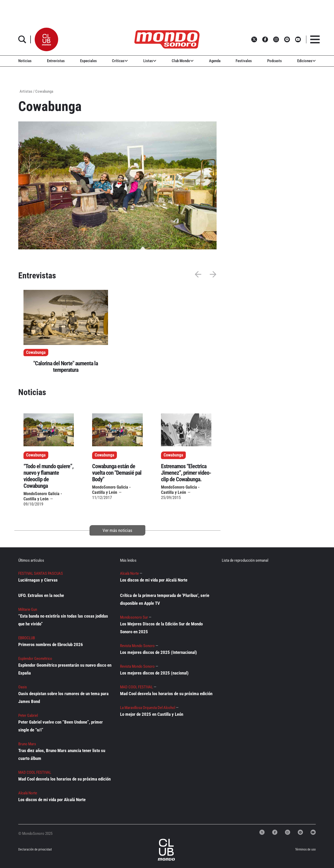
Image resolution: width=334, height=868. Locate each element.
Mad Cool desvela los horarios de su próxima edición (64, 779)
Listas (150, 61)
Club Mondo (183, 61)
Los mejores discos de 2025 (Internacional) (159, 652)
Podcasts (275, 61)
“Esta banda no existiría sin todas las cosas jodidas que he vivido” (63, 620)
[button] (46, 39)
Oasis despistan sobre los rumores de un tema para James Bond (63, 697)
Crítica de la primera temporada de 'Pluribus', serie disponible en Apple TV (165, 599)
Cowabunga (36, 353)
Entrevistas (56, 61)
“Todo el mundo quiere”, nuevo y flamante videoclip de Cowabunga (48, 476)
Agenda (215, 61)
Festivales (244, 61)
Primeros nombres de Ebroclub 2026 (51, 644)
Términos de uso (305, 849)
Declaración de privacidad (35, 849)
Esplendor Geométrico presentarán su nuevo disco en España (65, 669)
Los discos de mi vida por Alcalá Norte (52, 800)
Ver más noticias (117, 530)
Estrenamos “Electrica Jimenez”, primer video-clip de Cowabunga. (186, 473)
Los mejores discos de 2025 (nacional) (154, 673)
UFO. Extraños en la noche (41, 595)
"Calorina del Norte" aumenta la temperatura (66, 367)
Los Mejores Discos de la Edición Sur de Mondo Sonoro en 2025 (161, 628)
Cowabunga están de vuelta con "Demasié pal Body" (117, 473)
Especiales (88, 61)
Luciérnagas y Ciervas (38, 580)
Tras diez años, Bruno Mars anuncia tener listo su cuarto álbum (62, 754)
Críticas (120, 61)
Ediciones (306, 61)
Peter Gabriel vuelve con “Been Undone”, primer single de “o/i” (61, 726)
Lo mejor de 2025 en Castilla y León (152, 714)
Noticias (25, 61)
